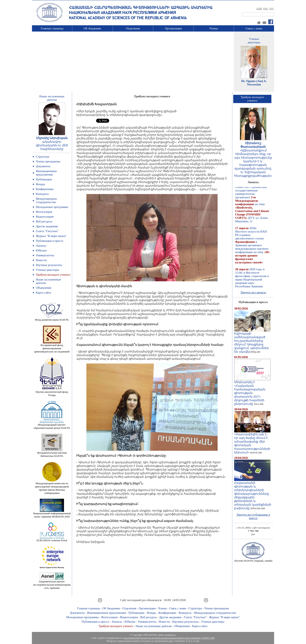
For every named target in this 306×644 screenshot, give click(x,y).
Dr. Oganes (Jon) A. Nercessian (254, 83)
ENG (266, 9)
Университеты (45, 255)
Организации (173, 28)
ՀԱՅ (259, 9)
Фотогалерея (44, 212)
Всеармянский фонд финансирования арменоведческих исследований (52, 347)
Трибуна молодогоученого (252, 99)
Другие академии (47, 226)
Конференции (45, 189)
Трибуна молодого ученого (53, 275)
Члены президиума (48, 161)
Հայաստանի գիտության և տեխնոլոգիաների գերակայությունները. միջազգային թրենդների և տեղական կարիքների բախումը (253, 494)
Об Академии (92, 28)
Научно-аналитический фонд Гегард (52, 392)
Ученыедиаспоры (254, 41)
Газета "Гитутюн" (47, 231)
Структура (42, 157)
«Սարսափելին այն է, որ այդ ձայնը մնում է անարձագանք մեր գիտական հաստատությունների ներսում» (252, 442)
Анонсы (41, 246)
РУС (272, 9)
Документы (43, 166)
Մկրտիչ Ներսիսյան (52, 138)
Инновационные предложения (46, 173)
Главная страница (52, 28)
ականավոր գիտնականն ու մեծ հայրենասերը (52, 145)
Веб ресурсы (44, 221)
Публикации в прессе (49, 241)
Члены (214, 28)
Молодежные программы (52, 207)
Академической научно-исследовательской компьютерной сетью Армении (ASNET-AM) (169, 638)
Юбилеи (41, 250)
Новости (41, 260)
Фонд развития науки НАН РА (52, 318)
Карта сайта (43, 293)
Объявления (43, 288)
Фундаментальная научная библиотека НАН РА (52, 453)
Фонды (40, 184)
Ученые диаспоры (47, 270)
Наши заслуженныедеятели (52, 98)
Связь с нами (254, 28)
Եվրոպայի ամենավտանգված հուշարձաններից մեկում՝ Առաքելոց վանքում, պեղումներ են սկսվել (252, 341)
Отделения (133, 28)
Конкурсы (42, 194)
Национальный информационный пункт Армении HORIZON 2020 (52, 514)
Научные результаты (49, 265)
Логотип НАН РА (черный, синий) (253, 559)
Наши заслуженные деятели (154, 626)
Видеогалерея (45, 217)
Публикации (44, 179)
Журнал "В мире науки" (51, 236)
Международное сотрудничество (46, 200)
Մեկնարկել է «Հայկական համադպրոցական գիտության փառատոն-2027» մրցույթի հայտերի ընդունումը (252, 392)
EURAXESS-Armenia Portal (52, 539)
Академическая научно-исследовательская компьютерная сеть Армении (52, 583)
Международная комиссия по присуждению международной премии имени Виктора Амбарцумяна (52, 487)
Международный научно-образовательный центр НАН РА (52, 425)
